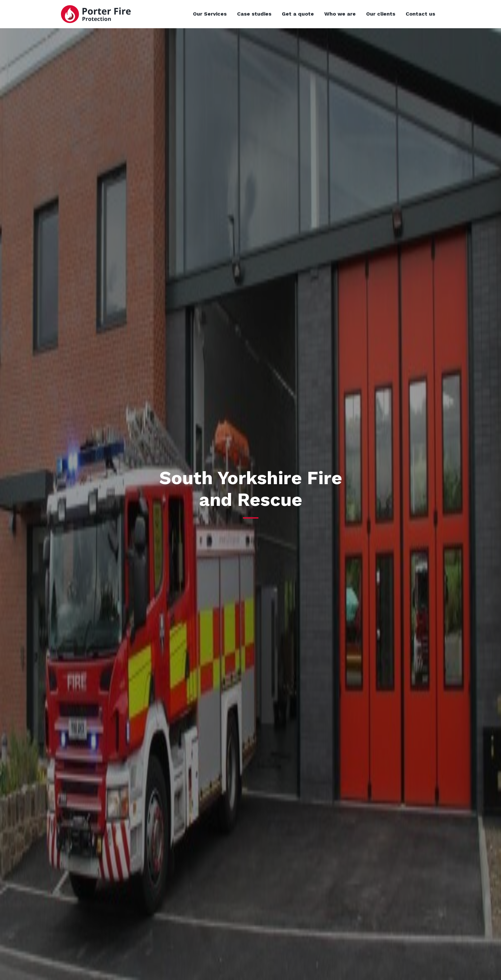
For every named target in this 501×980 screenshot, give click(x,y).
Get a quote (298, 14)
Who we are (340, 14)
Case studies (254, 14)
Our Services (210, 14)
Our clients (381, 14)
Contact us (420, 14)
